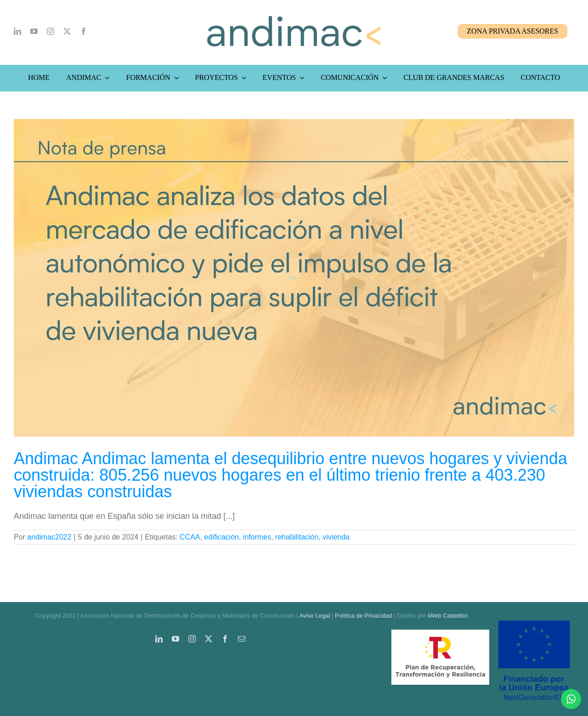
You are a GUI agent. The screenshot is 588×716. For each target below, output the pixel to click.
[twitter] (67, 31)
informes (257, 537)
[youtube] (34, 31)
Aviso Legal (314, 616)
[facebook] (84, 31)
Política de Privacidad (364, 616)
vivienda (336, 537)
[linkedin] (17, 31)
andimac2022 (49, 537)
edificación (221, 537)
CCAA (190, 537)
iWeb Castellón (448, 616)
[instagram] (51, 31)
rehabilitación (297, 537)
